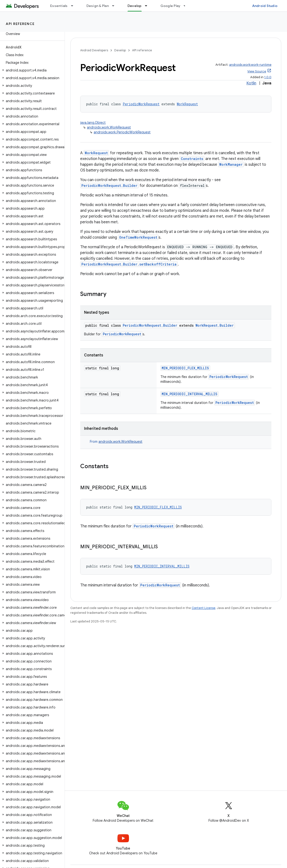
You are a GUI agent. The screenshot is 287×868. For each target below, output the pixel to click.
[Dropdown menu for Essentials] (74, 6)
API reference (20, 24)
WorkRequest (187, 104)
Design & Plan (98, 6)
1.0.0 (268, 77)
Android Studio (265, 6)
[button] (31, 70)
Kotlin (251, 83)
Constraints (192, 159)
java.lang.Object (93, 123)
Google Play (171, 6)
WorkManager (231, 164)
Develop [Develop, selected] (135, 6)
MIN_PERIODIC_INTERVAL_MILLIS (189, 394)
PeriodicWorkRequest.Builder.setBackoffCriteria (129, 264)
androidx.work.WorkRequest (109, 127)
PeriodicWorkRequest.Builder (109, 186)
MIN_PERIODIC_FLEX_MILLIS (185, 368)
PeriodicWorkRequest (141, 104)
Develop (120, 50)
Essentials (59, 6)
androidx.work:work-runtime (250, 65)
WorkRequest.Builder (215, 325)
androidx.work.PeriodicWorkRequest (122, 132)
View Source (257, 71)
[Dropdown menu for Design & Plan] (115, 6)
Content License (204, 608)
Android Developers (94, 50)
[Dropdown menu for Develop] (148, 6)
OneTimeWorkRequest (138, 237)
